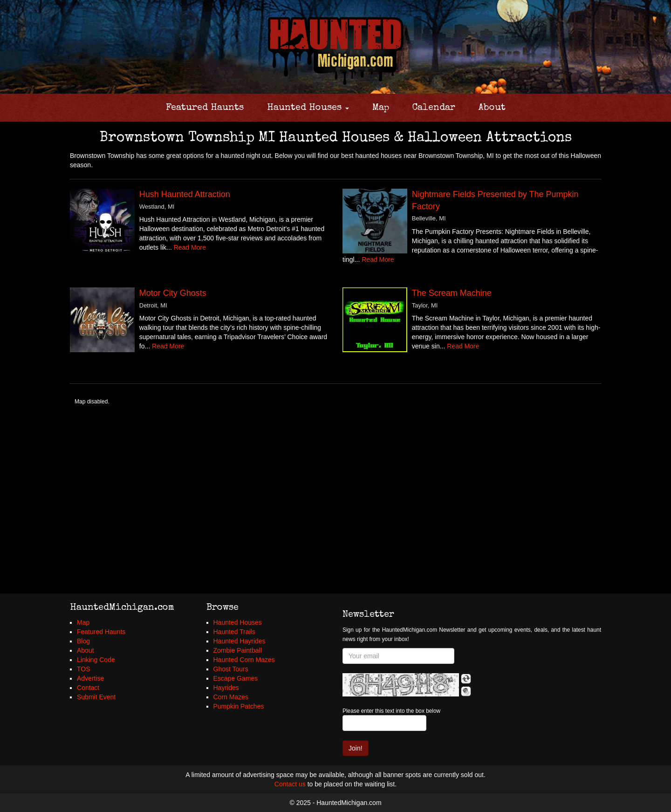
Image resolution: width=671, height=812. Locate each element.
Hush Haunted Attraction (185, 194)
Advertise (90, 678)
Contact (88, 688)
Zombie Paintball (238, 650)
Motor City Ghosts (173, 293)
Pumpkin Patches (239, 706)
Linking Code (96, 660)
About (492, 108)
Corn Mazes (231, 697)
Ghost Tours (231, 669)
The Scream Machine (452, 293)
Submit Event (96, 697)
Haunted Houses (308, 108)
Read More (190, 247)
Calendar (434, 108)
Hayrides (226, 688)
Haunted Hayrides (240, 641)
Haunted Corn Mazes (244, 660)
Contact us (290, 784)
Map (381, 108)
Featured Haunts (205, 108)
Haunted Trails (234, 632)
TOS (84, 669)
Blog (83, 641)
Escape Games (236, 678)
